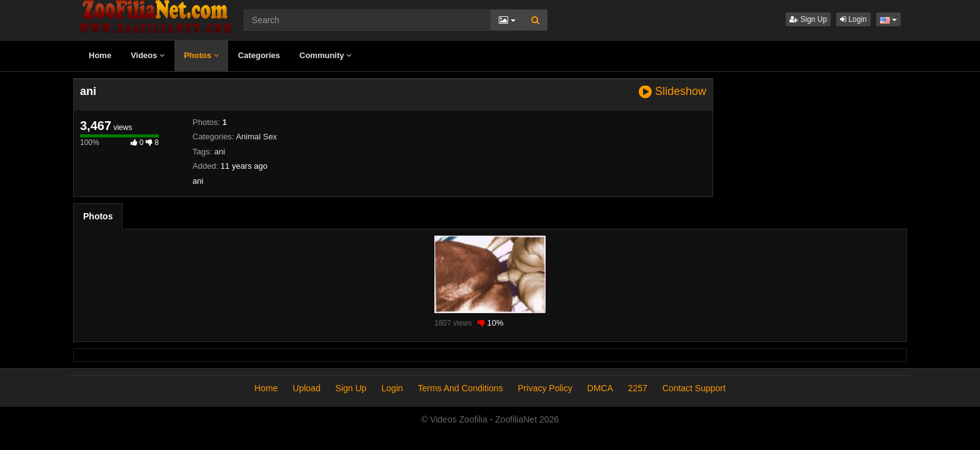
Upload (306, 388)
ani (220, 152)
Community (325, 55)
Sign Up (808, 19)
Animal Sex (256, 137)
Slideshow (672, 92)
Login (853, 19)
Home (100, 55)
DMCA (600, 388)
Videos (147, 55)
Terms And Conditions (460, 388)
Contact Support (694, 388)
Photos (201, 55)
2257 (638, 388)
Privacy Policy (545, 388)
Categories (259, 55)
